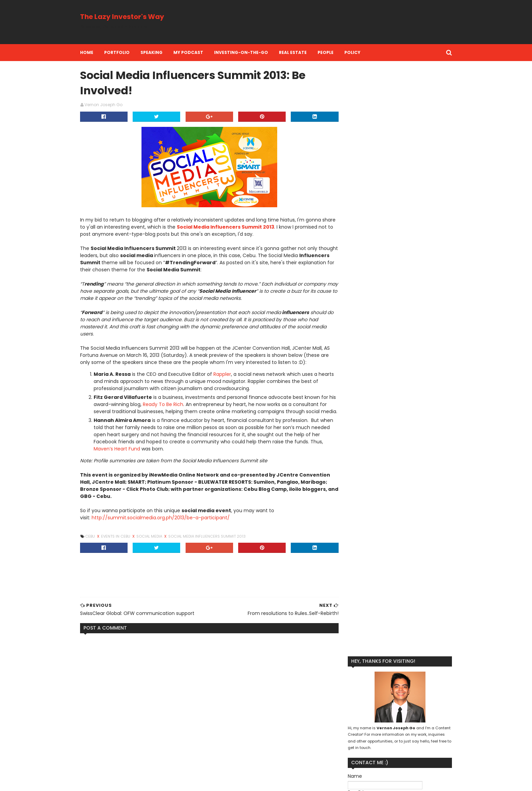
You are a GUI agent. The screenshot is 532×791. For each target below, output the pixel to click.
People (332, 52)
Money (381, 718)
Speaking (158, 52)
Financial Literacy (409, 696)
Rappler (229, 375)
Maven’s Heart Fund (137, 457)
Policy (359, 52)
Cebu (97, 544)
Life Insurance (352, 718)
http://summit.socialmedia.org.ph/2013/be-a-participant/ (167, 526)
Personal (427, 718)
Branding (347, 696)
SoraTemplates (128, 782)
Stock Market (414, 739)
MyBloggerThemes (169, 782)
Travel (344, 750)
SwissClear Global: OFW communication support (151, 750)
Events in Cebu (123, 544)
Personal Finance (355, 728)
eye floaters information (117, 728)
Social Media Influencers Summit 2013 (246, 228)
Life (433, 707)
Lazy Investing (406, 707)
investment (398, 750)
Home (93, 52)
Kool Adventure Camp (361, 707)
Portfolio (123, 52)
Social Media (156, 544)
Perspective (393, 728)
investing (368, 750)
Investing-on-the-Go (248, 52)
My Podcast (195, 52)
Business (374, 696)
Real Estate (299, 52)
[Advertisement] (322, 22)
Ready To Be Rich (185, 405)
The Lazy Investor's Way (129, 17)
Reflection (348, 739)
